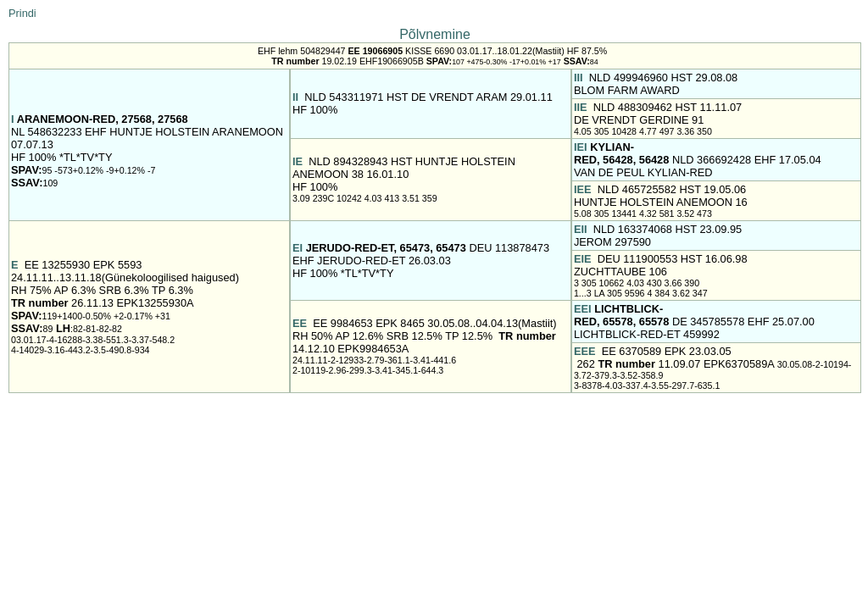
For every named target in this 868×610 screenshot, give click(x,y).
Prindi (22, 13)
